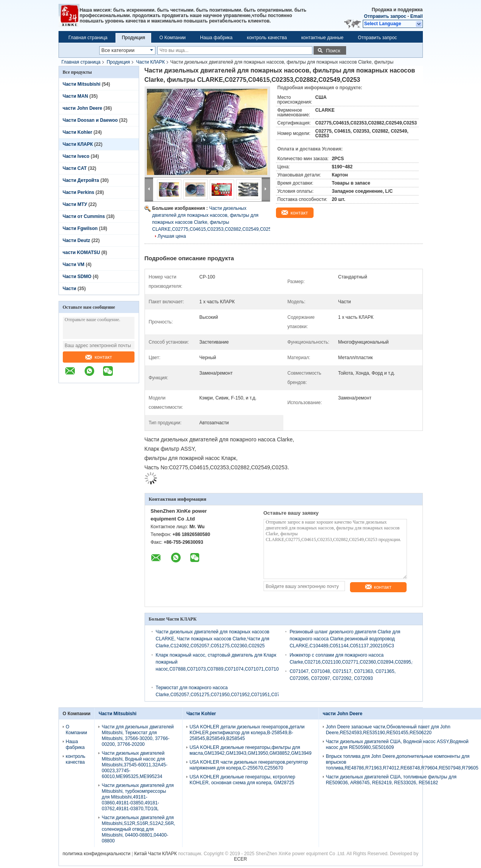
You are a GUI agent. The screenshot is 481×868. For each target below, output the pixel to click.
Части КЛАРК (150, 62)
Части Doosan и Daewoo (90, 120)
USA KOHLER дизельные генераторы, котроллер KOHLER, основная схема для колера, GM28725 (242, 780)
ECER (240, 859)
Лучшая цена (172, 236)
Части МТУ (75, 204)
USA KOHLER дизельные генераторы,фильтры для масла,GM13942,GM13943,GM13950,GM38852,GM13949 (251, 750)
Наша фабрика (216, 38)
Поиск (333, 51)
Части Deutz (77, 240)
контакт (99, 357)
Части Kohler (78, 132)
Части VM (74, 265)
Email (416, 16)
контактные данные (322, 38)
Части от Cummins (84, 216)
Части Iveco (76, 156)
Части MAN (76, 96)
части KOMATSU (82, 252)
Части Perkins (79, 192)
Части (70, 289)
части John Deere (83, 108)
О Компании (172, 38)
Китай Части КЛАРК (155, 854)
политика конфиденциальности (97, 854)
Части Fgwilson (80, 228)
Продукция (133, 38)
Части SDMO (77, 277)
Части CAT (75, 168)
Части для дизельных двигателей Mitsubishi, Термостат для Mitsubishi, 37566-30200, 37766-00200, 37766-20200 (138, 736)
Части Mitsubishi (82, 84)
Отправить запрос (386, 16)
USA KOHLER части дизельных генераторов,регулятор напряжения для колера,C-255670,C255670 (249, 765)
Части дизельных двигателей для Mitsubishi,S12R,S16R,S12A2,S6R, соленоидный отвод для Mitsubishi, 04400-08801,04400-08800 (138, 829)
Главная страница (88, 38)
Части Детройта (81, 180)
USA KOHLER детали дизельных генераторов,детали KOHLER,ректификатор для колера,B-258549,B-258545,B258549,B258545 (247, 733)
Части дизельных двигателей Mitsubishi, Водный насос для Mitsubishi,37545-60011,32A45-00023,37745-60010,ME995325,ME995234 (134, 765)
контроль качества (267, 38)
